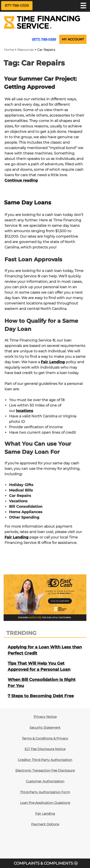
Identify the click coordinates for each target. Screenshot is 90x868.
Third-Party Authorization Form (45, 792)
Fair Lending (53, 362)
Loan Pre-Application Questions (45, 803)
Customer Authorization (45, 781)
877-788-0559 (17, 6)
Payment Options (45, 824)
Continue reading (21, 180)
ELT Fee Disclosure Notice (45, 749)
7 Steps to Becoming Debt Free (41, 696)
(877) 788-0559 (44, 39)
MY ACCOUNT (73, 39)
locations (25, 411)
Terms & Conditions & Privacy (45, 738)
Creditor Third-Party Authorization (45, 760)
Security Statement (45, 728)
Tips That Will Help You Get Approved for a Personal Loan (39, 666)
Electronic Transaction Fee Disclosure (45, 770)
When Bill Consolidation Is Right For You (42, 683)
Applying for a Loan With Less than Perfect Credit (45, 650)
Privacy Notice (45, 717)
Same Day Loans (28, 202)
